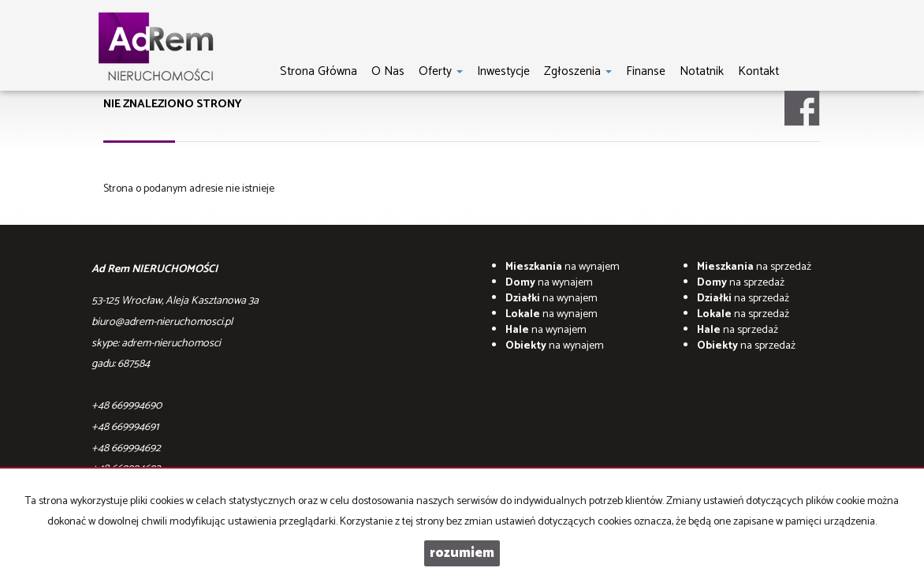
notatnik (702, 71)
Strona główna (319, 71)
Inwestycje (503, 71)
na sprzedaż (754, 267)
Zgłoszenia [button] (578, 71)
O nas (388, 71)
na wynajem (563, 267)
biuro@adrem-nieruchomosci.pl (162, 322)
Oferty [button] (441, 71)
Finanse (646, 71)
